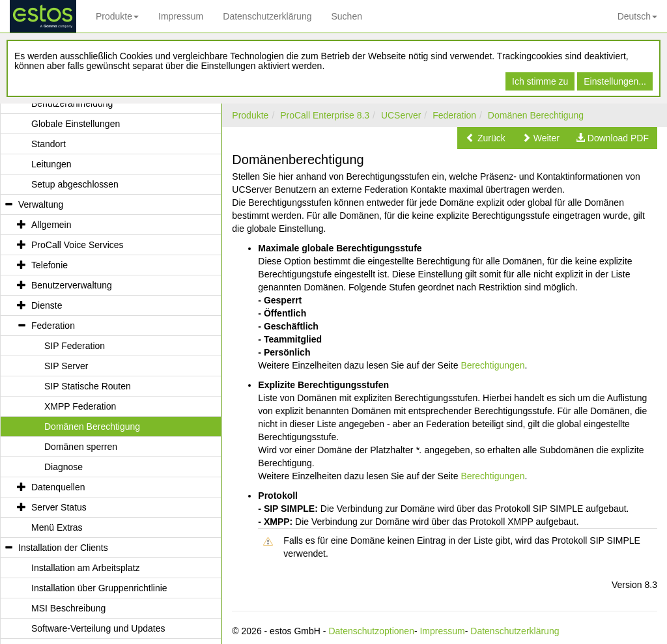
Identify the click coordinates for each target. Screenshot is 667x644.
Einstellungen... (615, 81)
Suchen (346, 16)
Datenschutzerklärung (267, 16)
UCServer (401, 115)
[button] (486, 138)
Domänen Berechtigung (536, 115)
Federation (454, 115)
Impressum (181, 16)
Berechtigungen (492, 365)
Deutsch (637, 16)
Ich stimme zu (540, 81)
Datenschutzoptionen (371, 631)
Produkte (117, 16)
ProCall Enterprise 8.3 (325, 115)
